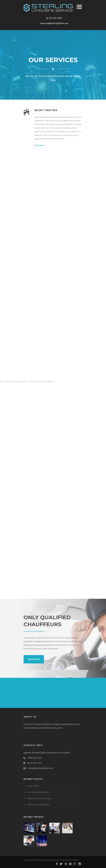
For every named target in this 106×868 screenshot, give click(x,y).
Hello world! (33, 786)
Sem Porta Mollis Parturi (38, 792)
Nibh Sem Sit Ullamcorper (39, 805)
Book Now (34, 659)
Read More (40, 145)
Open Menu (79, 7)
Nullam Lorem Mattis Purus (39, 799)
